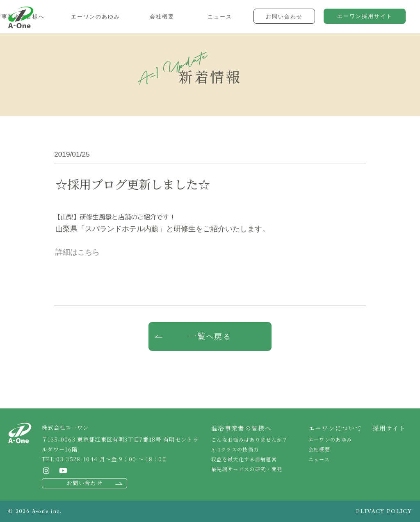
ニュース (319, 459)
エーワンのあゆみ (330, 439)
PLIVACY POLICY (384, 511)
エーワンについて (335, 428)
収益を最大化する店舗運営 (244, 459)
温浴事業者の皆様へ (241, 428)
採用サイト (389, 428)
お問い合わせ (84, 483)
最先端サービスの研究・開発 (247, 469)
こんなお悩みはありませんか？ (250, 439)
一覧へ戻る (210, 336)
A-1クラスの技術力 (235, 449)
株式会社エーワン (21, 17)
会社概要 (319, 449)
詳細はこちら (78, 252)
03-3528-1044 (77, 459)
